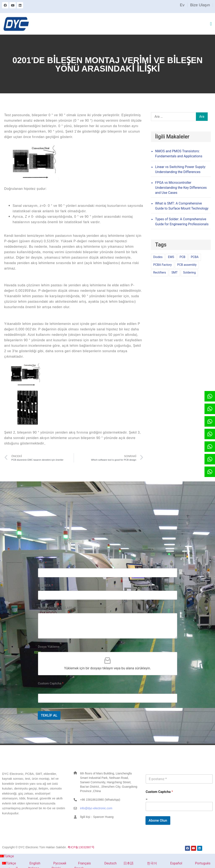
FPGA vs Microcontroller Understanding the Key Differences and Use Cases (181, 188)
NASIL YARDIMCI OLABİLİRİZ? (59, 608)
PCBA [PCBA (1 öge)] (195, 257)
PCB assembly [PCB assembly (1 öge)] (187, 265)
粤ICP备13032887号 (81, 847)
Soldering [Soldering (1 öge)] (189, 273)
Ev (182, 5)
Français (79, 863)
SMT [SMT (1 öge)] (174, 273)
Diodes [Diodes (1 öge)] (158, 257)
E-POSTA (45, 585)
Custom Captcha (51, 683)
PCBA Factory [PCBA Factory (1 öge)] (163, 265)
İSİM (42, 563)
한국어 (146, 863)
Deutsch (105, 863)
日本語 (126, 863)
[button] (211, 24)
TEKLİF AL (49, 715)
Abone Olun (158, 820)
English (29, 863)
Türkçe (7, 856)
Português (197, 863)
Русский (54, 863)
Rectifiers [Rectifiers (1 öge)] (160, 273)
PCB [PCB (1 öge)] (182, 257)
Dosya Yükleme (49, 647)
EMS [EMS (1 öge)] (171, 257)
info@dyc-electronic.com (96, 808)
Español (170, 863)
